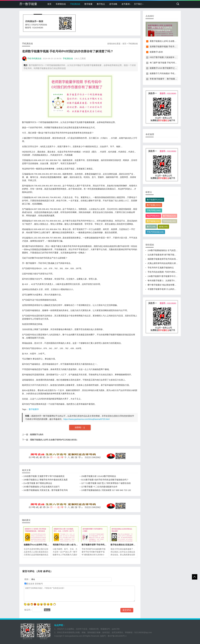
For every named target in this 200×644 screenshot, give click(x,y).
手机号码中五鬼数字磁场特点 (161, 268)
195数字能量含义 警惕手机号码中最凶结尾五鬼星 (46, 480)
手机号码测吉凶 (34, 58)
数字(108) (151, 227)
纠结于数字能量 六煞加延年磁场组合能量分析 (170, 57)
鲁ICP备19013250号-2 (117, 636)
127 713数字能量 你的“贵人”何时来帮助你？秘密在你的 (106, 483)
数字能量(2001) (154, 205)
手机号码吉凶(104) (155, 232)
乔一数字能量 (28, 4)
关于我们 (138, 4)
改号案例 (126, 4)
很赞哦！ (79, 427)
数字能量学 (34, 409)
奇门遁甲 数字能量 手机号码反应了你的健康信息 (171, 63)
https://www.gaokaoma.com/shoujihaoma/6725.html (87, 419)
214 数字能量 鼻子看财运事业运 (38, 483)
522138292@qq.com (143, 632)
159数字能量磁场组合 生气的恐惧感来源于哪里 (169, 250)
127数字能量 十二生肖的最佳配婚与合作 (99, 487)
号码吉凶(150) (169, 221)
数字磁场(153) (153, 221)
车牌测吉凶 (61, 4)
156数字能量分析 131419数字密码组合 (99, 476)
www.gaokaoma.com (74, 636)
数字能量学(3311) (155, 200)
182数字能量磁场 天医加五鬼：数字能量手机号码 (46, 490)
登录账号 (39, 584)
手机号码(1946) (154, 210)
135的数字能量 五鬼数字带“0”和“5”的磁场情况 (44, 476)
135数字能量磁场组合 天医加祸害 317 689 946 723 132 (106, 490)
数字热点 (101, 4)
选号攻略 (113, 4)
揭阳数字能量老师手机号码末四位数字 (165, 259)
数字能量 (89, 4)
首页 (49, 4)
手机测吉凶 (75, 4)
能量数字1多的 (37, 434)
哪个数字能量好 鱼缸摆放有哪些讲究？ (165, 285)
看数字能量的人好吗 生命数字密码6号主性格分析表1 (54, 440)
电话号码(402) (153, 216)
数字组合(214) (169, 216)
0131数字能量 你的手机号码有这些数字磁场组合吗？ (105, 480)
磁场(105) (163, 227)
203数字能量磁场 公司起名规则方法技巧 (41, 487)
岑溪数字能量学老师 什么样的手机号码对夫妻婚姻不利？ (173, 289)
